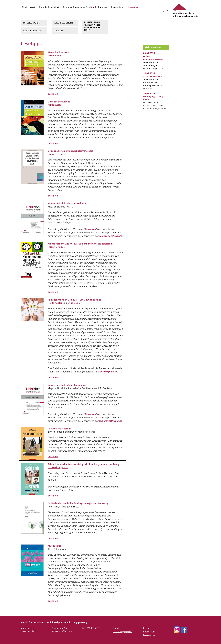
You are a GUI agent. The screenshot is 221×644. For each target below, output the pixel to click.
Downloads (103, 7)
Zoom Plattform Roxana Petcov (153, 79)
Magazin (58, 31)
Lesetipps (133, 7)
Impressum (149, 632)
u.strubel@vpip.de (122, 631)
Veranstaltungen (63, 23)
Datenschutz (150, 635)
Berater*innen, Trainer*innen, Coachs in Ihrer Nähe (93, 26)
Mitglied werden (32, 23)
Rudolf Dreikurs (57, 154)
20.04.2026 (149, 93)
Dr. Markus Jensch (58, 467)
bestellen (53, 94)
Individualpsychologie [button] (50, 7)
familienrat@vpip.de (110, 421)
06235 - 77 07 (94, 628)
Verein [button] (33, 7)
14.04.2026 (149, 73)
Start (25, 7)
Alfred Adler (54, 56)
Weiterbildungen (32, 31)
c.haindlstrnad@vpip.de (155, 109)
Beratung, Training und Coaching (79, 7)
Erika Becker (74, 303)
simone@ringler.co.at (153, 68)
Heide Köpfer (55, 303)
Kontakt (147, 628)
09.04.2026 (149, 53)
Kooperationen (118, 7)
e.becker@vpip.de (108, 372)
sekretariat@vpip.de (110, 236)
